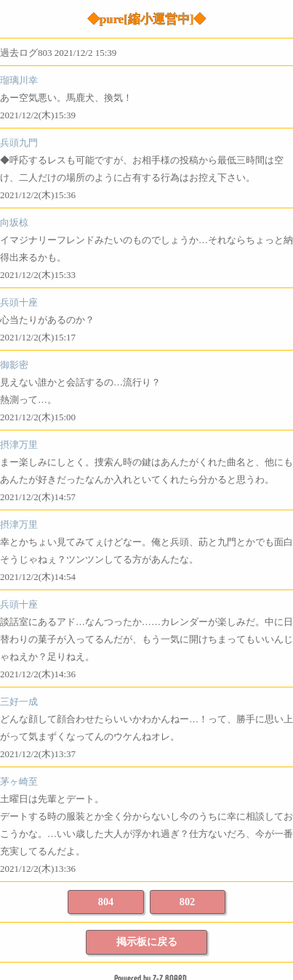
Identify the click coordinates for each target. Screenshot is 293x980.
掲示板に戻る (147, 942)
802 (187, 902)
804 (106, 902)
